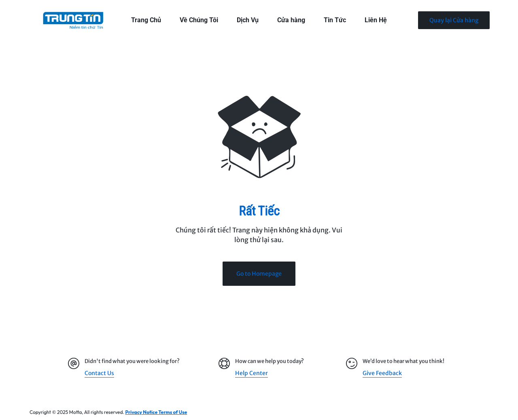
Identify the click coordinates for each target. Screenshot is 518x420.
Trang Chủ (146, 20)
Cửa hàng (291, 20)
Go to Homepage (259, 274)
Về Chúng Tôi (199, 20)
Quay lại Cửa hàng (454, 20)
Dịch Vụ (248, 20)
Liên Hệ (376, 20)
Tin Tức (335, 20)
